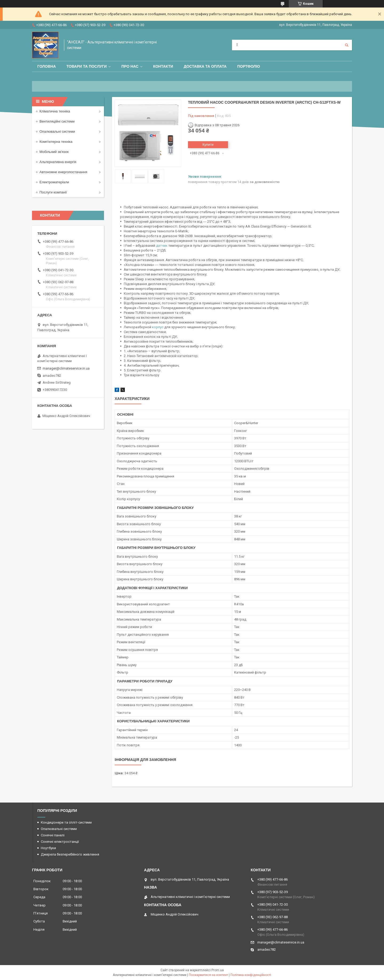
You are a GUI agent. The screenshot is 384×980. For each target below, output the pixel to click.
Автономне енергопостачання (63, 172)
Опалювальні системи (57, 131)
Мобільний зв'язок (54, 152)
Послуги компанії (53, 192)
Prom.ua (218, 970)
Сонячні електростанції (60, 842)
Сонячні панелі (53, 835)
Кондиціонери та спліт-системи (66, 822)
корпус (158, 327)
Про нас (130, 66)
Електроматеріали (54, 182)
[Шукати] (347, 45)
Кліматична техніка (55, 111)
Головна (47, 66)
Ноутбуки (48, 848)
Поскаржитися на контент (208, 975)
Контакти (163, 66)
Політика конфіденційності (251, 975)
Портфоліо (249, 66)
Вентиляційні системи (57, 121)
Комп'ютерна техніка (56, 142)
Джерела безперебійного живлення (70, 854)
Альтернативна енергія (58, 162)
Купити (208, 145)
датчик (162, 246)
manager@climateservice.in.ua (66, 368)
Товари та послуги (87, 66)
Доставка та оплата (205, 66)
